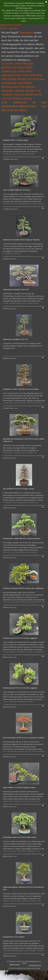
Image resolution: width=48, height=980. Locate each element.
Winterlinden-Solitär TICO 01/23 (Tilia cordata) (20, 837)
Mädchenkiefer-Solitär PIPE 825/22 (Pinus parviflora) (22, 538)
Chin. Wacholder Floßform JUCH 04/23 (17, 190)
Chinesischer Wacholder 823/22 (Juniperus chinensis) (21, 240)
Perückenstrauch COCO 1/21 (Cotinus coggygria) (20, 638)
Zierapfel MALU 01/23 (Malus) (14, 937)
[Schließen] (46, 2)
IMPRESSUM (15, 965)
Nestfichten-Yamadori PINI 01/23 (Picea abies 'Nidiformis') (23, 588)
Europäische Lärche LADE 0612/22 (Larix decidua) (21, 389)
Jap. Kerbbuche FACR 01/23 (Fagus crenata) (18, 489)
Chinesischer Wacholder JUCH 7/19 (15, 339)
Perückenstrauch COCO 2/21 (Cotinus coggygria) (20, 688)
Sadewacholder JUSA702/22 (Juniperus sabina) (19, 787)
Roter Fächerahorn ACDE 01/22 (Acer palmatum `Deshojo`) (24, 738)
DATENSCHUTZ (35, 966)
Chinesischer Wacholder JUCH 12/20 (16, 289)
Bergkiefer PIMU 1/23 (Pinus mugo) (15, 140)
